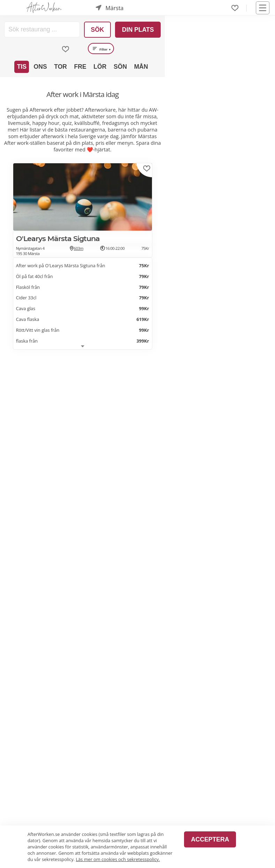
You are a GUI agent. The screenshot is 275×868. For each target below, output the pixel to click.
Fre (80, 67)
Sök (97, 30)
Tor (60, 67)
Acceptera (210, 839)
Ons (40, 67)
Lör (100, 67)
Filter (101, 48)
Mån (141, 67)
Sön (120, 67)
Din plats (138, 30)
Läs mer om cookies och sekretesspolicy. (118, 859)
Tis (22, 67)
